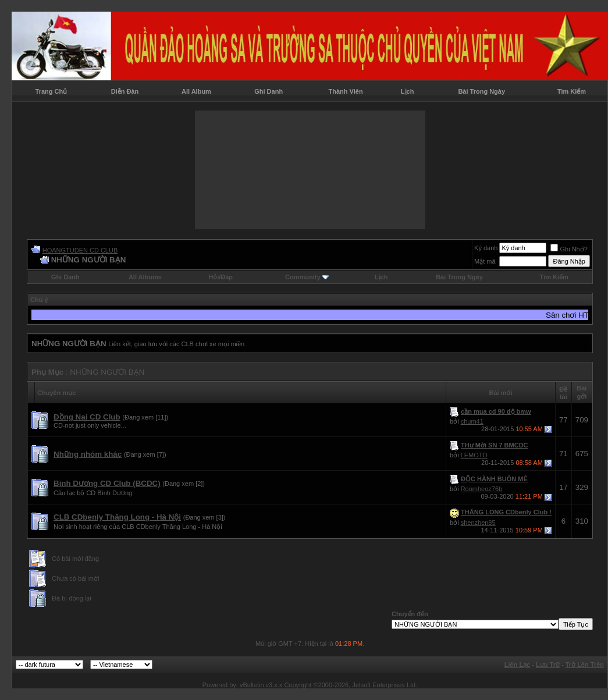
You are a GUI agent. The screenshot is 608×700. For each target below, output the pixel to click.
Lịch (408, 91)
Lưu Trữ (548, 665)
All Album (196, 91)
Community (307, 277)
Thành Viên (346, 91)
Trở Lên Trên (585, 665)
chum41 (472, 421)
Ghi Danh (269, 91)
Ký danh (486, 248)
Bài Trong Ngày (481, 91)
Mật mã (485, 261)
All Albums (145, 277)
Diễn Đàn (125, 91)
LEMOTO (474, 455)
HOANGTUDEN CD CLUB (80, 250)
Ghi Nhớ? (569, 249)
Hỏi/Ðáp (221, 277)
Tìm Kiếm (572, 91)
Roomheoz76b (482, 489)
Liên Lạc (518, 665)
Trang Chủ (51, 91)
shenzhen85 (478, 523)
